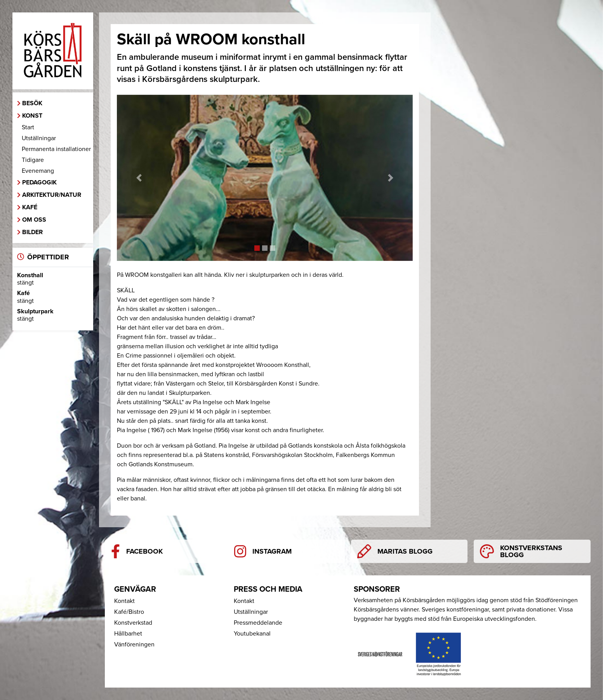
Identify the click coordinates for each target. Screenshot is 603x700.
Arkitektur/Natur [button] (52, 195)
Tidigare (33, 160)
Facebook (137, 551)
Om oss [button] (34, 220)
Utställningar (39, 138)
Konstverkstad (133, 623)
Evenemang (38, 171)
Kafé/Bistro (129, 612)
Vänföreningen (134, 644)
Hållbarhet (128, 634)
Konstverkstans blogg (521, 551)
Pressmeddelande (258, 623)
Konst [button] (32, 116)
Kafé (30, 207)
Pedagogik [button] (39, 182)
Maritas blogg (395, 551)
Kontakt (124, 601)
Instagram (263, 551)
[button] (139, 178)
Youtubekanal (252, 634)
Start (28, 127)
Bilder (32, 232)
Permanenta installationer (56, 149)
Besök (32, 103)
